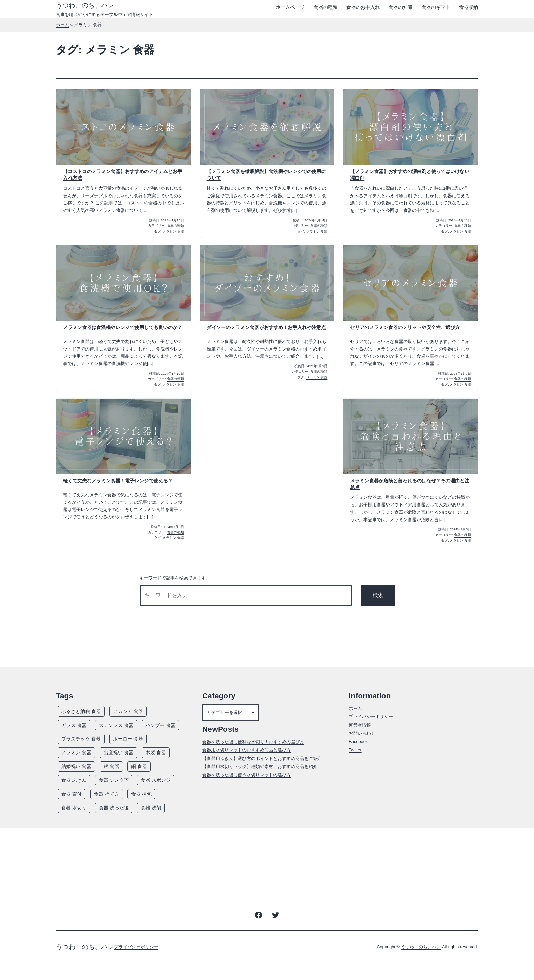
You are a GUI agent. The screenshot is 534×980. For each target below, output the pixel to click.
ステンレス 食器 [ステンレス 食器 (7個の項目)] (116, 725)
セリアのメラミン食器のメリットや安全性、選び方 (405, 327)
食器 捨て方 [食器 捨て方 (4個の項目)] (107, 794)
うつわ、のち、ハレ (85, 5)
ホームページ (290, 7)
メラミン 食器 (173, 231)
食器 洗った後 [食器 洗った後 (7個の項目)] (114, 808)
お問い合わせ (362, 733)
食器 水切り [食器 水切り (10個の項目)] (74, 808)
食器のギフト (436, 7)
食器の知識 (400, 7)
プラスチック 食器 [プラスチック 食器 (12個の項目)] (81, 739)
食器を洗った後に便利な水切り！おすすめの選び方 (253, 742)
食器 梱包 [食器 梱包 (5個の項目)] (141, 794)
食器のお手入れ (363, 7)
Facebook (358, 741)
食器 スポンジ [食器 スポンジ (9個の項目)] (156, 780)
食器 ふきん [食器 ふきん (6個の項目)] (74, 780)
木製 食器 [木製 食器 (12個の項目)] (156, 752)
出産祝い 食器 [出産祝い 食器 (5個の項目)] (119, 752)
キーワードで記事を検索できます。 (175, 578)
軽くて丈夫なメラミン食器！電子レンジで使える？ (118, 481)
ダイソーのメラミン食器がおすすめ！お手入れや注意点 (266, 327)
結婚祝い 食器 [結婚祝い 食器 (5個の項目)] (76, 766)
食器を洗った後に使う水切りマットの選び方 (247, 775)
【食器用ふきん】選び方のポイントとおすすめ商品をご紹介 (262, 758)
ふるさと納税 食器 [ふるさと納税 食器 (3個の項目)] (81, 711)
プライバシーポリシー (371, 717)
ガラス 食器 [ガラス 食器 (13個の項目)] (74, 725)
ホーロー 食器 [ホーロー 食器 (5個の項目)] (128, 739)
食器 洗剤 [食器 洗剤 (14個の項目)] (151, 808)
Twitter (355, 750)
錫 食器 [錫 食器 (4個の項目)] (139, 766)
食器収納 (469, 7)
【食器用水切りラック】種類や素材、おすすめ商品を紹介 (260, 767)
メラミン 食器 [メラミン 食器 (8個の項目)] (76, 752)
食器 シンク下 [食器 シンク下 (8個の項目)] (114, 780)
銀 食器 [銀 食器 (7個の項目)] (111, 766)
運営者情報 (360, 725)
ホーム (62, 25)
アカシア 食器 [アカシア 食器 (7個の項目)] (128, 711)
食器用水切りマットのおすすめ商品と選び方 (247, 750)
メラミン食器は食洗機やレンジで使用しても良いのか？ (123, 327)
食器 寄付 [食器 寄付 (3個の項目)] (72, 794)
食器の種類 (326, 7)
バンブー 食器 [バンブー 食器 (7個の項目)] (160, 725)
